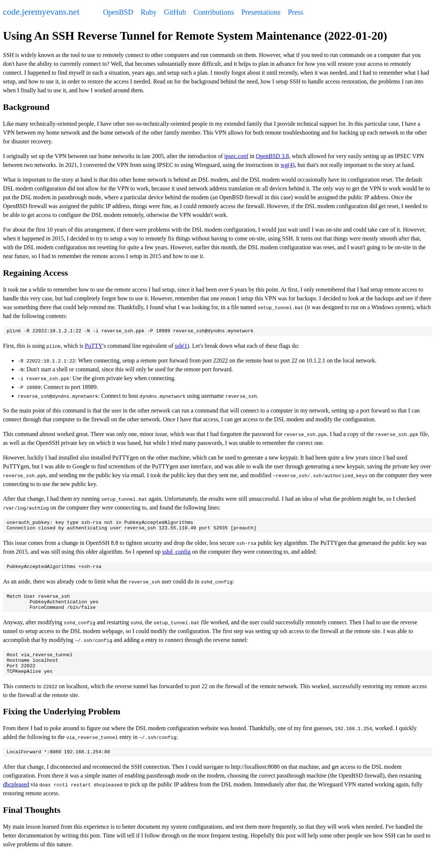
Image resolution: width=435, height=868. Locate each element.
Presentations (261, 12)
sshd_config (176, 555)
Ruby (148, 12)
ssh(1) (182, 347)
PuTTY (94, 347)
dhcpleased (16, 798)
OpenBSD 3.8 (272, 156)
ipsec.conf (236, 156)
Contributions (213, 12)
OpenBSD (118, 12)
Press (296, 12)
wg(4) (287, 165)
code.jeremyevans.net (41, 12)
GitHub (175, 12)
